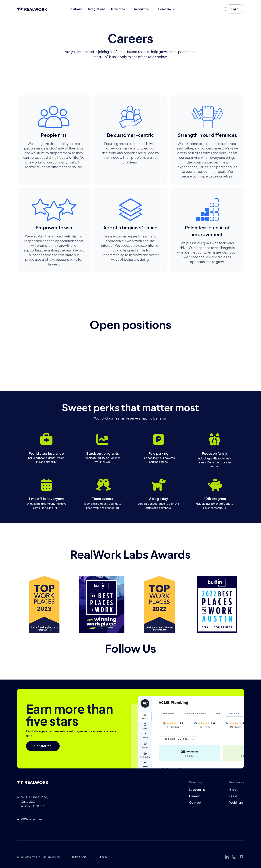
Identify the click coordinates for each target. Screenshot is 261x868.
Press (233, 796)
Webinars (236, 803)
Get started (43, 746)
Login (235, 9)
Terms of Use (79, 857)
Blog (233, 790)
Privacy (103, 857)
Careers (195, 796)
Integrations (97, 9)
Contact (195, 803)
